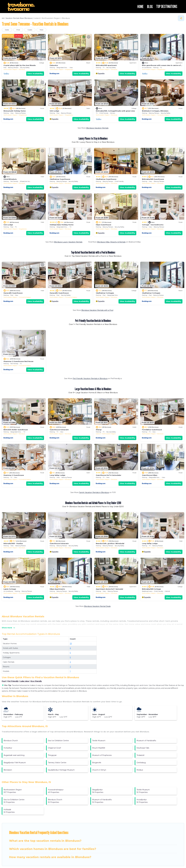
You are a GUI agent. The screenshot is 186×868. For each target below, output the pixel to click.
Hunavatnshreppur (163, 115)
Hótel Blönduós (10, 179)
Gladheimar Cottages (151, 293)
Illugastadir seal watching (14, 755)
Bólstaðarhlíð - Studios (13, 543)
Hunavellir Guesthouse (13, 293)
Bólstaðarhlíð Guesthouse (153, 179)
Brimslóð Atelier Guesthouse (16, 430)
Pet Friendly (13, 681)
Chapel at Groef (54, 748)
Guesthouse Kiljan (150, 475)
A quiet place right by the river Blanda (20, 65)
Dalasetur (54, 65)
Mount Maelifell (99, 748)
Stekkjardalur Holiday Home (62, 225)
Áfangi (99, 430)
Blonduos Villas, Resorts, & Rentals (111, 242)
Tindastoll (140, 755)
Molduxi (140, 770)
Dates (7, 30)
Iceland (98, 434)
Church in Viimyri (99, 770)
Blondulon (8, 770)
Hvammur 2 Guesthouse (14, 475)
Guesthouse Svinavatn (59, 430)
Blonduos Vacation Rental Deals (97, 606)
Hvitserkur (8, 748)
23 (71, 644)
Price (18, 30)
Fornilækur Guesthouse (152, 430)
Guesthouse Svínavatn (59, 543)
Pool (4, 681)
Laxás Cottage (10, 589)
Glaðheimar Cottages (105, 293)
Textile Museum (99, 741)
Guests (30, 30)
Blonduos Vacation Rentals (97, 128)
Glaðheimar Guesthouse (60, 179)
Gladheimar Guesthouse (106, 179)
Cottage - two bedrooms (153, 225)
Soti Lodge (8, 225)
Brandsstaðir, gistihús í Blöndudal (110, 543)
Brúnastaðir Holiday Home (15, 111)
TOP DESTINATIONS (167, 6)
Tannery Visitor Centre (57, 763)
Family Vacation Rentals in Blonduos (94, 492)
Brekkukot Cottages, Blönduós (155, 111)
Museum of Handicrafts (146, 741)
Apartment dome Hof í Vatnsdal (109, 589)
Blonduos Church (11, 741)
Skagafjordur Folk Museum (15, 763)
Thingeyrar (52, 755)
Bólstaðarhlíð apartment (106, 65)
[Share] (181, 18)
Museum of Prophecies (102, 755)
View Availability (35, 74)
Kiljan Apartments (57, 589)
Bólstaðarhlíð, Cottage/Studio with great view (115, 111)
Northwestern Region (10, 69)
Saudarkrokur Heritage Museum (61, 770)
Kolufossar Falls (143, 748)
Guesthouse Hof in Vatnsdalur (109, 475)
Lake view (25, 681)
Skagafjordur (69, 69)
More (41, 30)
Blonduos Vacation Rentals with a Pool (97, 310)
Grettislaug (141, 763)
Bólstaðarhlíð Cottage (151, 589)
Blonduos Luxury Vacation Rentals (68, 242)
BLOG (150, 7)
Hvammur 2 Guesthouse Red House (18, 361)
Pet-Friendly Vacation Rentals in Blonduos (90, 379)
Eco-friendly (36, 681)
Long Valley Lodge (57, 475)
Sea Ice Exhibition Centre (58, 741)
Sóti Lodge (54, 111)
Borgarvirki (97, 763)
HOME (140, 7)
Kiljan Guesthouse (103, 225)
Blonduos (22, 69)
